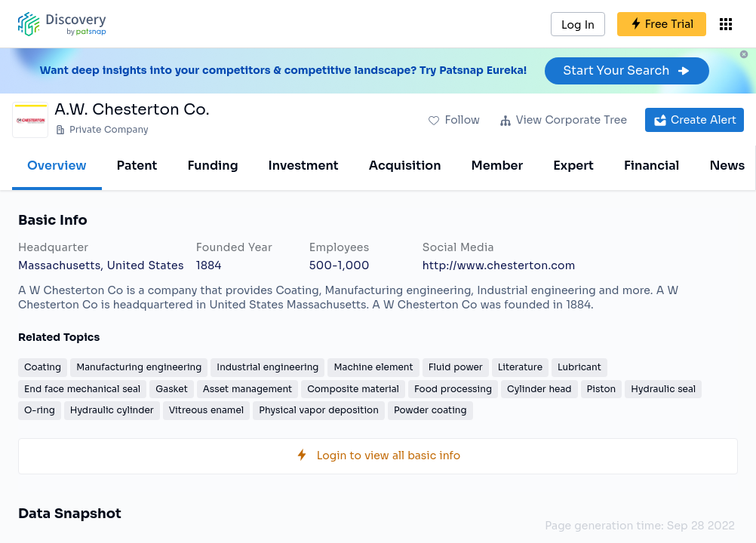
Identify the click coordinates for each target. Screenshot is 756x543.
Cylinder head (539, 389)
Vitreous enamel (206, 410)
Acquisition (405, 166)
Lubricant (579, 367)
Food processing (453, 389)
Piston (602, 389)
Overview (57, 166)
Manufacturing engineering (139, 367)
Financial (652, 166)
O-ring (40, 410)
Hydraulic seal (663, 389)
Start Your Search (627, 71)
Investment (304, 166)
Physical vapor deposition (319, 410)
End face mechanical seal (82, 389)
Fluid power (456, 367)
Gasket (172, 389)
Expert (573, 166)
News (727, 166)
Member (498, 166)
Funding (212, 166)
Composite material (353, 389)
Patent (137, 166)
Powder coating (430, 410)
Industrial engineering (267, 367)
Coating (43, 367)
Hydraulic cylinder (112, 410)
